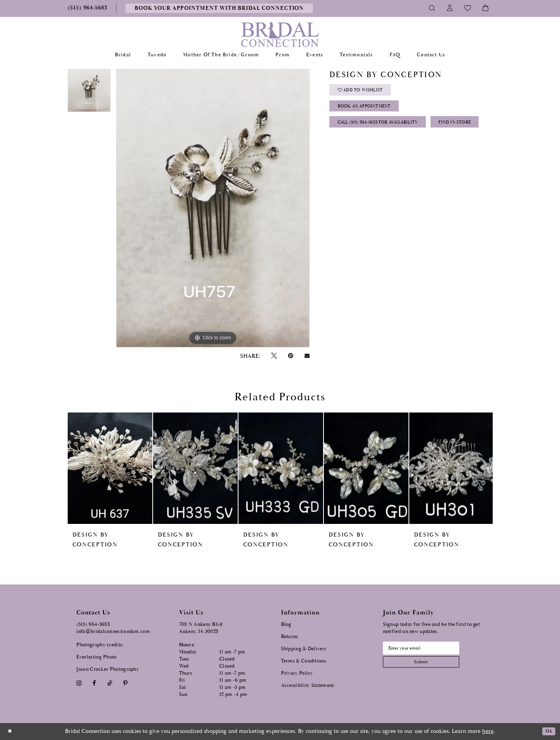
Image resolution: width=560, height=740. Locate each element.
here (488, 731)
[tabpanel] (89, 93)
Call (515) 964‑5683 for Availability (387, 132)
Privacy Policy (297, 673)
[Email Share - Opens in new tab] (307, 356)
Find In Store (358, 152)
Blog (286, 624)
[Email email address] (430, 649)
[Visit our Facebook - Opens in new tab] (94, 683)
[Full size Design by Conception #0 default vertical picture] (213, 208)
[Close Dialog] (11, 732)
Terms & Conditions (304, 661)
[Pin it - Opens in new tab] (291, 356)
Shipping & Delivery (304, 649)
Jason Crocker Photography (108, 669)
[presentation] (110, 468)
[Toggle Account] (450, 8)
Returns (290, 637)
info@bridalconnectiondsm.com (113, 632)
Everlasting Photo (97, 657)
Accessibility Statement (308, 685)
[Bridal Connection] (280, 34)
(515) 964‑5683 (93, 624)
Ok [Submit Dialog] (547, 732)
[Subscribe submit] (430, 666)
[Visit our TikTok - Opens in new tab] (110, 683)
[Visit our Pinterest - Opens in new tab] (125, 683)
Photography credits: (100, 645)
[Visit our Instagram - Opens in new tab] (79, 683)
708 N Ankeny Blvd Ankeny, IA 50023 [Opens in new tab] (201, 628)
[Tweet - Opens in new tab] (274, 356)
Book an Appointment (371, 112)
